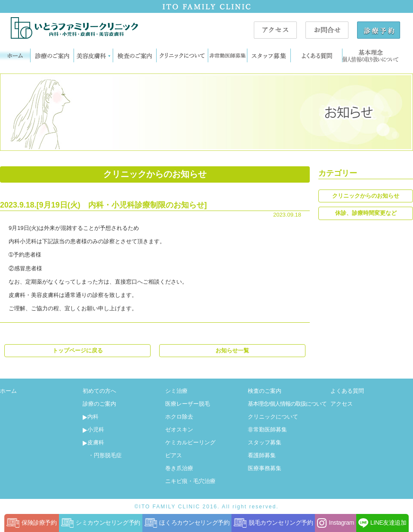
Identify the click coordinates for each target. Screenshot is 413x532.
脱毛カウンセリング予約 (273, 523)
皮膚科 (93, 442)
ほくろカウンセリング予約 (187, 523)
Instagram (335, 523)
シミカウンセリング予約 (101, 523)
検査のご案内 (265, 391)
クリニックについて (273, 417)
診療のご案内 (99, 404)
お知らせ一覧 (232, 350)
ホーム (8, 391)
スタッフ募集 (265, 442)
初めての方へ (99, 391)
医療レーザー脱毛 (188, 404)
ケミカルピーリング (190, 442)
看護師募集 (262, 455)
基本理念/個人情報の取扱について (287, 404)
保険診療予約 (31, 523)
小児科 (93, 430)
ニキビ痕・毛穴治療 (190, 481)
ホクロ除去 (179, 417)
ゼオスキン (179, 430)
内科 (91, 417)
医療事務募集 (265, 468)
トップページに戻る (78, 350)
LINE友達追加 (382, 523)
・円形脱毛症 (102, 455)
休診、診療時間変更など (366, 213)
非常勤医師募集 (267, 430)
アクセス (342, 404)
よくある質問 (347, 391)
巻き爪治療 (179, 468)
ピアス (174, 455)
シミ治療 (176, 391)
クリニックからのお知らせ (366, 196)
